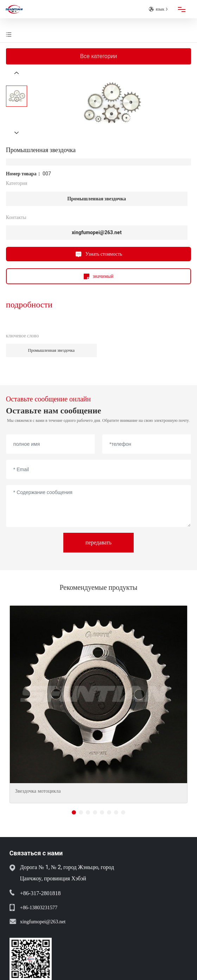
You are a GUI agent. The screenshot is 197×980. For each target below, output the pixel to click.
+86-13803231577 (39, 907)
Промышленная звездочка (97, 199)
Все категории (98, 56)
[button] (74, 812)
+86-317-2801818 (40, 893)
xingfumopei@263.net (97, 233)
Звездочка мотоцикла (38, 791)
